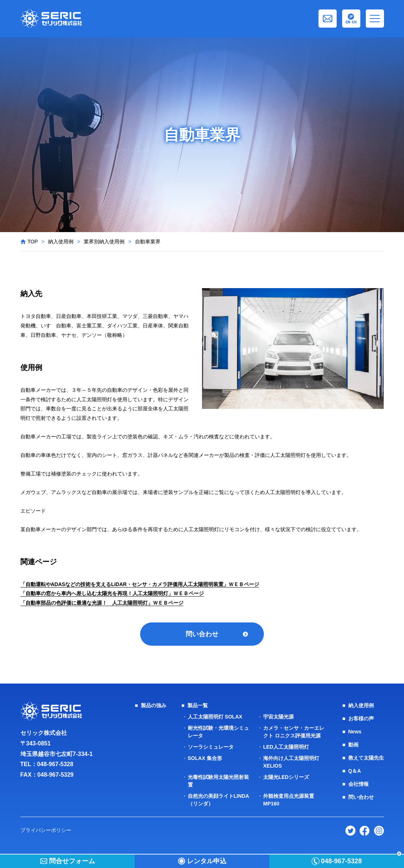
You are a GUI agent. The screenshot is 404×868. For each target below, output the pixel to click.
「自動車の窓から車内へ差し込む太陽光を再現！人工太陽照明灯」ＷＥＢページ (112, 593)
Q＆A (355, 771)
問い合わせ (202, 634)
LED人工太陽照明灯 (286, 747)
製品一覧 (198, 705)
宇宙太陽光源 (278, 717)
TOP (33, 242)
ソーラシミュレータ (211, 747)
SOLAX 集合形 (205, 758)
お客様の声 (361, 718)
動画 (353, 745)
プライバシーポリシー (46, 830)
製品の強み (154, 705)
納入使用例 (61, 242)
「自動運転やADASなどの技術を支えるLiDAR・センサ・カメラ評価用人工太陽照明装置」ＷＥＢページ (140, 584)
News (355, 732)
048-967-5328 (55, 764)
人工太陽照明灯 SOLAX (215, 717)
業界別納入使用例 (104, 242)
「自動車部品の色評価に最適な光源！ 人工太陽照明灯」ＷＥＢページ (102, 603)
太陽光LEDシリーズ (286, 777)
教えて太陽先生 (366, 758)
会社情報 (359, 784)
